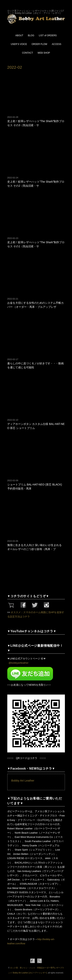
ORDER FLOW (39, 44)
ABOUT (19, 35)
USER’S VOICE (19, 44)
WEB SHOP (44, 53)
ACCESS (57, 44)
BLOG (31, 35)
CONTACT (28, 53)
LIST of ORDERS (48, 35)
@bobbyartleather (19, 663)
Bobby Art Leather (23, 780)
